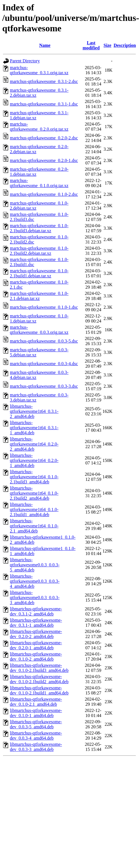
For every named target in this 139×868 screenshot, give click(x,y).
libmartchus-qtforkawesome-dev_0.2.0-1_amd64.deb (36, 645)
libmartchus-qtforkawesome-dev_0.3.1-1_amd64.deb (36, 623)
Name (45, 45)
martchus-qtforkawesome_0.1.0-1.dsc (44, 307)
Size (107, 45)
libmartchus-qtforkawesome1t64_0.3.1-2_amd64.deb (34, 411)
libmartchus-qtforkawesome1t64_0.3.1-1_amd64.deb (34, 428)
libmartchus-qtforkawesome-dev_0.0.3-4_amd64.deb (36, 736)
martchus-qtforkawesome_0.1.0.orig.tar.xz (39, 183)
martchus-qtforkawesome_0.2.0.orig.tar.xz (39, 127)
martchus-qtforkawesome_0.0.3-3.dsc (44, 386)
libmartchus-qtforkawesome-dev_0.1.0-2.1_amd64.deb (36, 702)
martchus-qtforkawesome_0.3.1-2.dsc (44, 81)
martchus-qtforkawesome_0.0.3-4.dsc (44, 364)
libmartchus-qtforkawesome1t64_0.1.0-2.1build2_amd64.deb (34, 493)
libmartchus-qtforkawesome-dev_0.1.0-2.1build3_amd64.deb (39, 668)
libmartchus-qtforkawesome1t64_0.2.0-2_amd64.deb (34, 444)
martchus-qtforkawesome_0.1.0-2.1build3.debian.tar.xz (39, 228)
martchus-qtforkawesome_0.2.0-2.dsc (44, 138)
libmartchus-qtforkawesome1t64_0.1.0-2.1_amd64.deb (34, 526)
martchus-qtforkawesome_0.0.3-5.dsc (44, 341)
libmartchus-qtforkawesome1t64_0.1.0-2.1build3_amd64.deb (34, 477)
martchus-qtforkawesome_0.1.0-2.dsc (44, 194)
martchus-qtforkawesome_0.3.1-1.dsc (44, 104)
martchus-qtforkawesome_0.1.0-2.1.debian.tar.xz (39, 296)
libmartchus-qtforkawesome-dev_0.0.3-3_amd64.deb (36, 747)
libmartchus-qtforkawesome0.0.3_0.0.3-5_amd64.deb (35, 565)
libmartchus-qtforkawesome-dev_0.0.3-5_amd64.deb (36, 724)
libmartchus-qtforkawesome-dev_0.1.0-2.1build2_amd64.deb (39, 679)
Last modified (91, 45)
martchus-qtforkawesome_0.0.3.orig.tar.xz (39, 330)
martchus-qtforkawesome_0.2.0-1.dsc (44, 160)
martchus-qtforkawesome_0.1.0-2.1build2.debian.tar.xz (39, 251)
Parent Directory (25, 61)
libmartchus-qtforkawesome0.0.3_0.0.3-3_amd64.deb (35, 598)
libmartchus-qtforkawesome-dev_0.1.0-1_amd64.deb (36, 713)
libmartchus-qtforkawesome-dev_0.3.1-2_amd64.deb (36, 611)
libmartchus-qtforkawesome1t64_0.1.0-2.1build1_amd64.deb (34, 509)
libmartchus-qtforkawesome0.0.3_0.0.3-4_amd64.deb (35, 581)
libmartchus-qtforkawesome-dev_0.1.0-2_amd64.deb (36, 657)
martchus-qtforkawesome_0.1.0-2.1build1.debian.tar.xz (39, 273)
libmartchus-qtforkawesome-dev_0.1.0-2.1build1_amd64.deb (39, 690)
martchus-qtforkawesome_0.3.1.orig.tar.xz (39, 70)
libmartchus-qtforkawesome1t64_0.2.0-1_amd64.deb (34, 460)
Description (125, 45)
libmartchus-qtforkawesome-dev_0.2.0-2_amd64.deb (36, 634)
